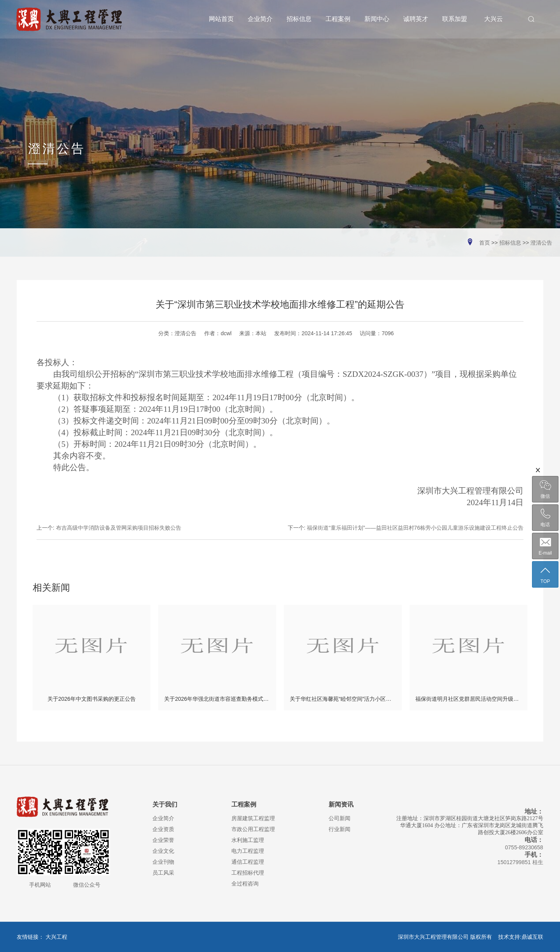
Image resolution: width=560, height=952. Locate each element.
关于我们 (165, 804)
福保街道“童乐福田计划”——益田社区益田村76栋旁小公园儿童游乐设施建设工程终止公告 (415, 528)
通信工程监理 (248, 862)
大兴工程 (56, 937)
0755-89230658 (524, 847)
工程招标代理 (248, 873)
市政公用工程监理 (253, 829)
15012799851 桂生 (520, 862)
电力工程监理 (248, 851)
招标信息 (510, 243)
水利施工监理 (248, 840)
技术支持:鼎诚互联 (521, 937)
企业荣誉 (163, 840)
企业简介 (163, 818)
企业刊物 (163, 862)
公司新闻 (339, 818)
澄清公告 (541, 243)
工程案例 (244, 804)
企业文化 (163, 851)
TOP (545, 575)
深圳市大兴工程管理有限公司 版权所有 (447, 937)
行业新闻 (339, 829)
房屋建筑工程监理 (253, 818)
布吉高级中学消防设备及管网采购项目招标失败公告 (119, 528)
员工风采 (163, 873)
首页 (485, 243)
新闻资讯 (341, 804)
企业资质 (163, 829)
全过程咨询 (245, 884)
